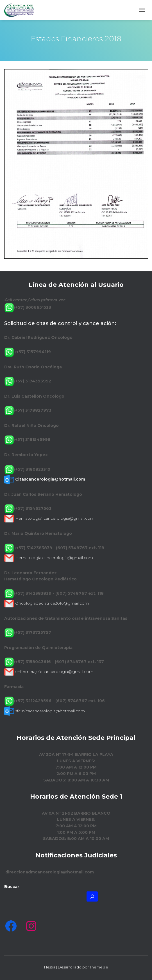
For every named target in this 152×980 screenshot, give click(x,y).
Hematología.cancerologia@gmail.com (54, 558)
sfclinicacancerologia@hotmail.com (50, 711)
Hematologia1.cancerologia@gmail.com (55, 518)
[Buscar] (92, 896)
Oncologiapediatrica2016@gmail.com (52, 603)
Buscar (12, 887)
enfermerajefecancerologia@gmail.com (54, 672)
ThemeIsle (99, 967)
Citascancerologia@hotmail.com (50, 479)
